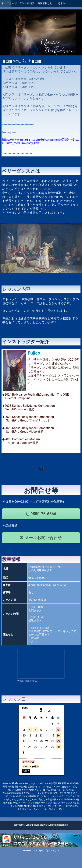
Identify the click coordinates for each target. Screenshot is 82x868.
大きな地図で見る (27, 681)
